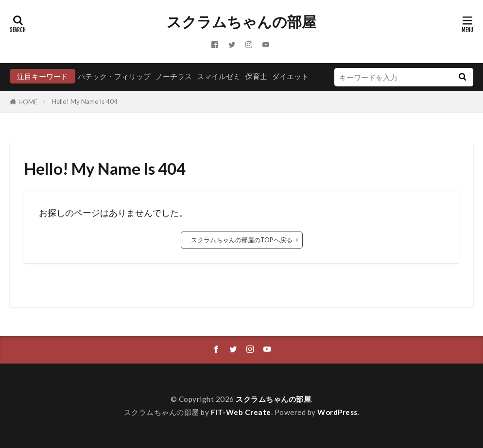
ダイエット (290, 76)
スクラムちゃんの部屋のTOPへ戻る (242, 240)
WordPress (337, 412)
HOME (28, 102)
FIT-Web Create (241, 412)
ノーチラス (174, 76)
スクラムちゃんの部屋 (241, 22)
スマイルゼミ (219, 76)
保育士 (256, 76)
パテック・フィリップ (114, 76)
